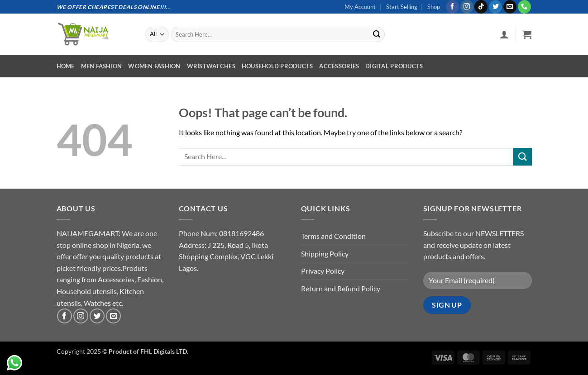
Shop (434, 7)
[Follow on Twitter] (495, 7)
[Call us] (524, 7)
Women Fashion (154, 66)
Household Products (277, 66)
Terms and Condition (333, 236)
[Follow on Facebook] (452, 7)
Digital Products (394, 66)
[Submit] (377, 34)
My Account (360, 7)
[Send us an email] (510, 7)
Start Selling (402, 7)
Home (66, 66)
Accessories (339, 66)
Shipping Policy (325, 254)
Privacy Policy (323, 271)
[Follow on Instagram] (467, 7)
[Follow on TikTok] (481, 7)
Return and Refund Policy (341, 288)
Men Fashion (102, 66)
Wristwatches (211, 66)
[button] (504, 34)
